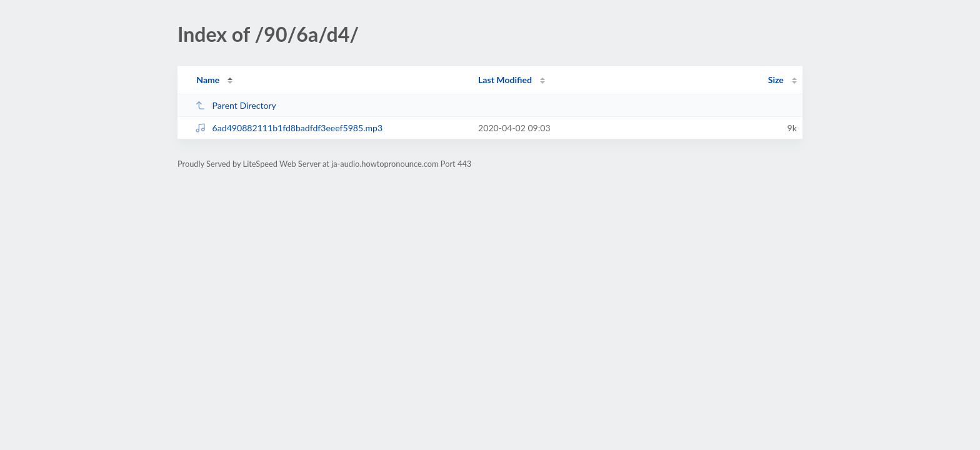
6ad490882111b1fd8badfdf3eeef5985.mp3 (289, 128)
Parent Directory (236, 105)
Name (208, 80)
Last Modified (505, 80)
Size (776, 80)
